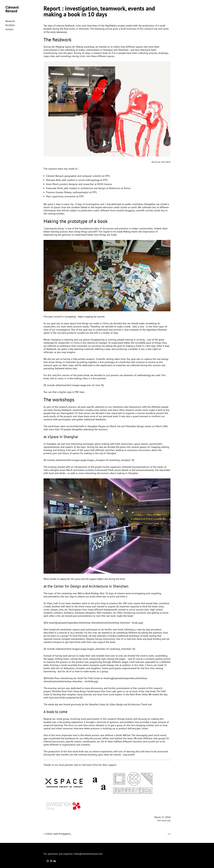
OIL (81, 698)
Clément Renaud (12, 9)
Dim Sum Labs (109, 691)
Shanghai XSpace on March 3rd (104, 426)
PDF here (80, 392)
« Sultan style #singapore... (58, 834)
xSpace (63, 579)
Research (10, 21)
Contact (9, 29)
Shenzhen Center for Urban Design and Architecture (114, 704)
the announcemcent (142, 470)
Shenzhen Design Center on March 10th (147, 426)
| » (169, 834)
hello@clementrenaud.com (88, 854)
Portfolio (10, 25)
